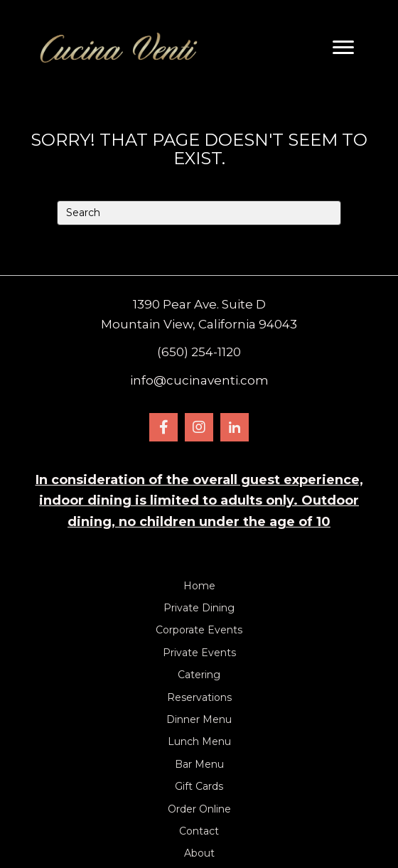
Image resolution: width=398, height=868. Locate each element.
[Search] (199, 213)
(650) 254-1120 (199, 352)
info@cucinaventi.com (199, 380)
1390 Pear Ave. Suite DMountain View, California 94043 (199, 314)
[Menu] (343, 48)
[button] (163, 427)
